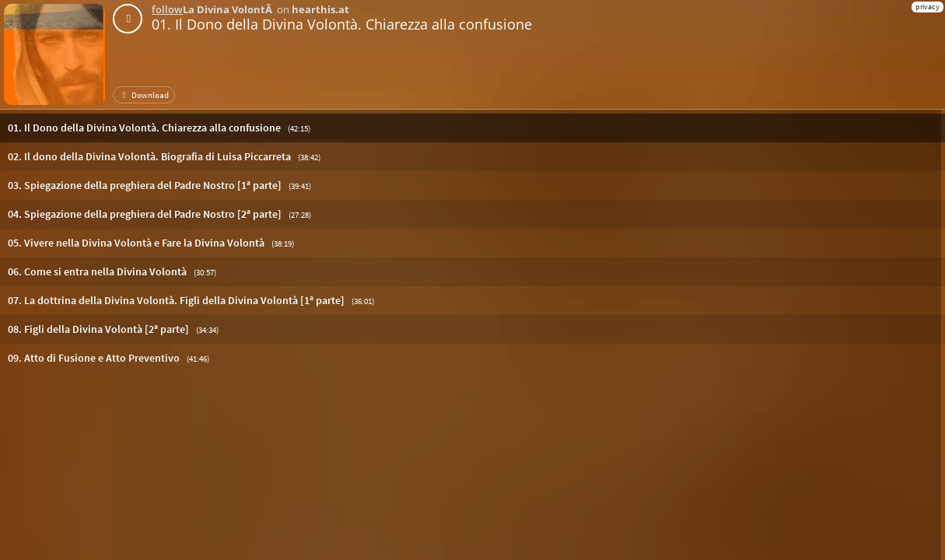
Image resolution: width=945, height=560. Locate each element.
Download (144, 95)
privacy (927, 7)
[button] (472, 128)
